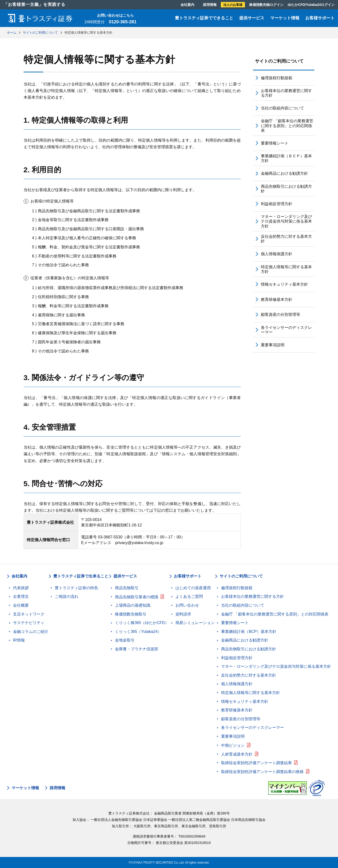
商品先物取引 (127, 588)
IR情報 (19, 640)
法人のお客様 (233, 5)
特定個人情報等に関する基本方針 (286, 269)
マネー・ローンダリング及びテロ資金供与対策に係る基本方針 (286, 221)
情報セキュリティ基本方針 (284, 284)
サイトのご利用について (279, 61)
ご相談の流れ (67, 596)
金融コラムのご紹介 (31, 632)
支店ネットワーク (29, 614)
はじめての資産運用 (193, 588)
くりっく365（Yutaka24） (138, 632)
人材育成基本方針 (237, 754)
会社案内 (187, 5)
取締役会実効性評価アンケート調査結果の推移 (262, 772)
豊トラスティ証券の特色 (76, 588)
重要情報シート (275, 143)
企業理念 (21, 596)
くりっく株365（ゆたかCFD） (142, 623)
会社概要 (21, 605)
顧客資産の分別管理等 (281, 314)
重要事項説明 (273, 345)
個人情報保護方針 (277, 254)
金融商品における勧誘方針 (284, 173)
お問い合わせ (187, 605)
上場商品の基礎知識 (133, 605)
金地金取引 (125, 640)
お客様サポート (320, 18)
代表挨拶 (21, 588)
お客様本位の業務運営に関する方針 (286, 93)
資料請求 (183, 614)
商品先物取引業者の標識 (137, 597)
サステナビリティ (29, 623)
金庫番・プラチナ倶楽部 (137, 649)
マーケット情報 (285, 18)
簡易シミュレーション (195, 623)
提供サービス (252, 18)
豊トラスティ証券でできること (204, 18)
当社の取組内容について (282, 108)
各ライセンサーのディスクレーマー (286, 330)
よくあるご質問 (189, 596)
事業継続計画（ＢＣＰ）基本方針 (286, 158)
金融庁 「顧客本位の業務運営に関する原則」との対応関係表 (287, 126)
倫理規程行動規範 (277, 78)
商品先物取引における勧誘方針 (286, 189)
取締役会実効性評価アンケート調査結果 (256, 763)
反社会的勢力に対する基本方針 (286, 239)
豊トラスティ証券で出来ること (81, 576)
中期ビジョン (233, 745)
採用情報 (210, 5)
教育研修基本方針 (277, 300)
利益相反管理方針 (277, 204)
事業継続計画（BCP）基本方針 (249, 632)
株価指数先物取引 (131, 614)
